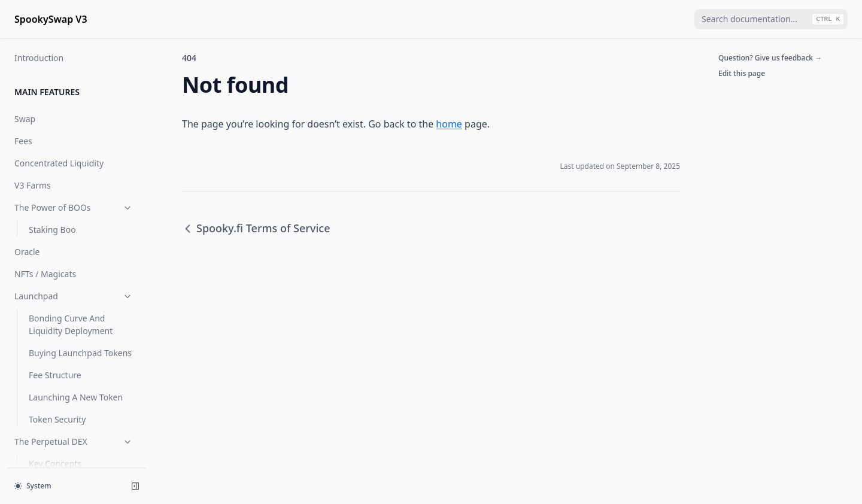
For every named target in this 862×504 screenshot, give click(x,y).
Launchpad (74, 296)
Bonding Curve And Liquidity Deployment (71, 324)
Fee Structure (55, 375)
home (449, 124)
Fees (23, 141)
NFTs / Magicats (45, 274)
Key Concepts (55, 464)
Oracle (27, 252)
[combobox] (771, 19)
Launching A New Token (76, 397)
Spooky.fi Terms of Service (256, 228)
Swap (25, 119)
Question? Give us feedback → (770, 58)
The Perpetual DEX (74, 441)
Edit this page (742, 73)
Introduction (39, 58)
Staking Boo (52, 230)
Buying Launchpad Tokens (80, 353)
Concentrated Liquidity (59, 163)
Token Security (57, 419)
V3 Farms (33, 185)
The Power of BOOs (74, 207)
